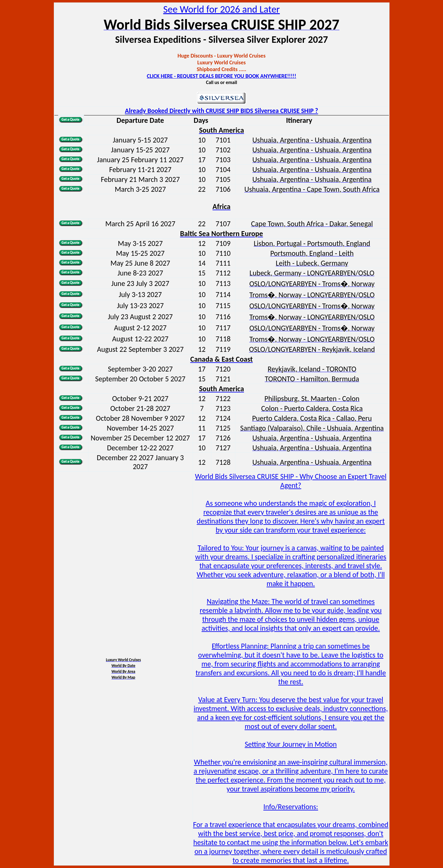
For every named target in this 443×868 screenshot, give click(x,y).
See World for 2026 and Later (222, 9)
